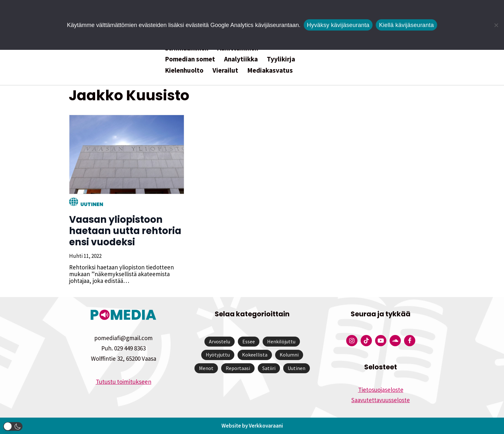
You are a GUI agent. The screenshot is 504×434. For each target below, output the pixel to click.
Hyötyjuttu (218, 355)
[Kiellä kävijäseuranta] (496, 25)
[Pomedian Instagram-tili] (352, 341)
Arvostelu (220, 341)
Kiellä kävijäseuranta (406, 25)
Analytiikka (241, 59)
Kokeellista (255, 355)
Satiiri (269, 368)
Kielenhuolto (184, 70)
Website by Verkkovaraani (252, 426)
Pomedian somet (190, 59)
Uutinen (91, 204)
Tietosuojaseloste (381, 390)
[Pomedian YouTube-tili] (381, 341)
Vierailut (225, 70)
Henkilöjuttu (281, 341)
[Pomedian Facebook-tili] (410, 341)
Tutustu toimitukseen (124, 382)
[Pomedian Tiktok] (366, 341)
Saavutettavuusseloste (381, 400)
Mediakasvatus (270, 70)
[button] (13, 426)
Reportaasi (238, 368)
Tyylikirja (281, 59)
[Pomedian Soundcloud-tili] (395, 341)
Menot (206, 368)
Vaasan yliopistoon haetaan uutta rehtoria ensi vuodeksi (125, 231)
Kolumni (289, 355)
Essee (249, 341)
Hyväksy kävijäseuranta (338, 25)
